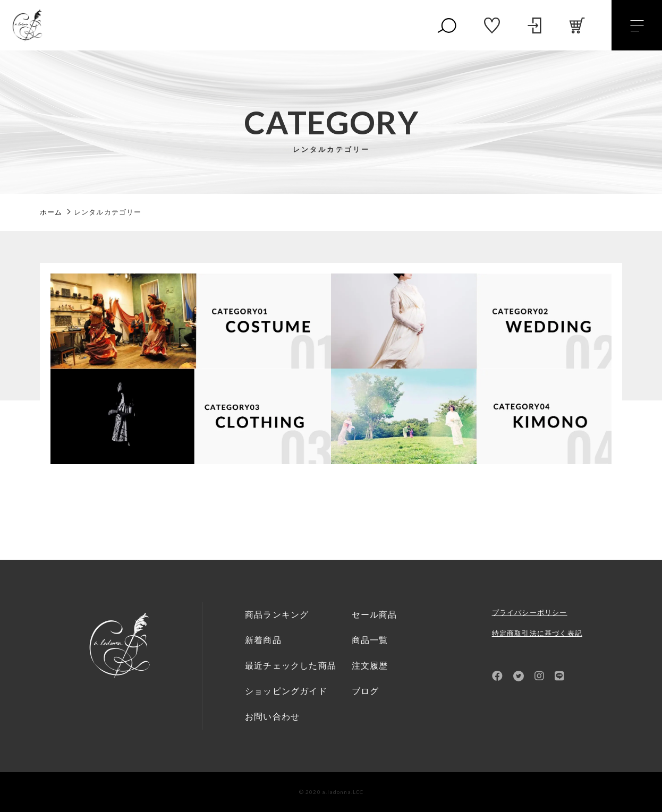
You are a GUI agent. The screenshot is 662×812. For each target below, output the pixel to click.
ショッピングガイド (286, 691)
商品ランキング (277, 615)
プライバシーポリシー (530, 613)
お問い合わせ (272, 717)
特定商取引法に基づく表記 (537, 633)
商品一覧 (370, 640)
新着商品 (263, 640)
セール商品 (375, 615)
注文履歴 (370, 666)
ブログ (366, 691)
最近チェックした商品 (291, 666)
